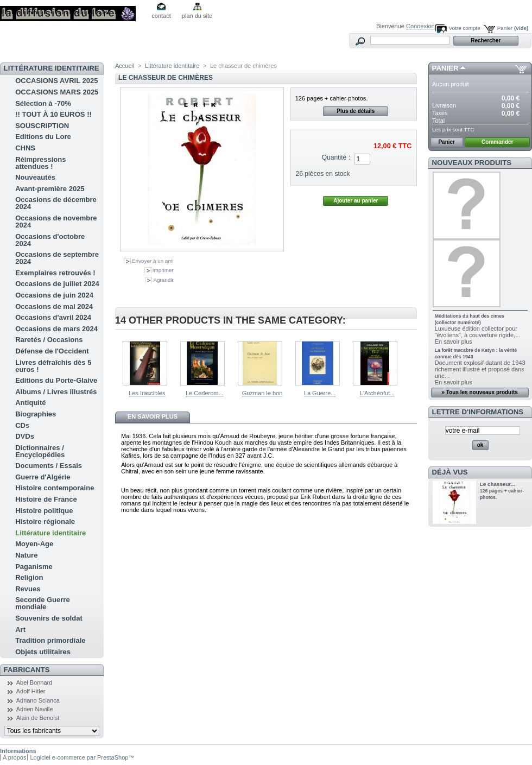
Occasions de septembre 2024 (57, 258)
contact (161, 16)
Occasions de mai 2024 (54, 306)
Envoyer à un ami (153, 261)
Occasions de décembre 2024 (56, 203)
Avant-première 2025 (50, 189)
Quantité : (336, 157)
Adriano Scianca (38, 700)
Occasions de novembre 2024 (56, 222)
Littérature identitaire (50, 533)
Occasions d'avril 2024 (53, 317)
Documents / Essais (49, 466)
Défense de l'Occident (52, 351)
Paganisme (34, 567)
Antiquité (30, 403)
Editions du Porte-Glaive (56, 380)
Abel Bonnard (34, 682)
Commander (497, 142)
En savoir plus (153, 416)
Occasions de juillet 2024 (57, 284)
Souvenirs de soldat (49, 618)
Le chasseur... (498, 484)
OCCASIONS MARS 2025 (57, 92)
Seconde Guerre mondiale (42, 603)
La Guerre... (320, 393)
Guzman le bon (262, 393)
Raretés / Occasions (49, 340)
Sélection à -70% (43, 103)
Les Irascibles (147, 393)
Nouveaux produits (472, 163)
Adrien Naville (35, 709)
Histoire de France (46, 499)
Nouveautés (35, 177)
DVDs (25, 436)
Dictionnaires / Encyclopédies (40, 451)
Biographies (36, 414)
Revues (28, 589)
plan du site (197, 16)
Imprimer (163, 270)
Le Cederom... (205, 393)
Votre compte (465, 28)
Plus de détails (356, 111)
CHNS (25, 148)
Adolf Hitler (31, 691)
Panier (513, 28)
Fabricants (27, 670)
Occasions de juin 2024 (54, 295)
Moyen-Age (34, 544)
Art (20, 630)
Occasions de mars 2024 (56, 329)
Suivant (412, 362)
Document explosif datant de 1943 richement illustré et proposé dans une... (480, 369)
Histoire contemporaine (55, 488)
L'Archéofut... (377, 393)
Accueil (125, 66)
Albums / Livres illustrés (56, 392)
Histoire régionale (45, 521)
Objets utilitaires (43, 652)
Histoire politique (44, 511)
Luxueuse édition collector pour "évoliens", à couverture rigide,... (478, 332)
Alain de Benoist (38, 718)
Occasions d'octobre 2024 (50, 240)
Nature (26, 555)
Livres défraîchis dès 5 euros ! (53, 366)
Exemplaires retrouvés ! (55, 273)
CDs (22, 425)
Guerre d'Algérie (43, 477)
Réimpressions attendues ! (40, 163)
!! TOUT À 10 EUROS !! (53, 114)
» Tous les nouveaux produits (479, 392)
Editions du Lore (43, 137)
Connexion (420, 26)
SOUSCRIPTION (42, 126)
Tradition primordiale (50, 640)
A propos (14, 757)
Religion (29, 577)
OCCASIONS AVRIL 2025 (56, 81)
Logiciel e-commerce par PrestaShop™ (82, 757)
